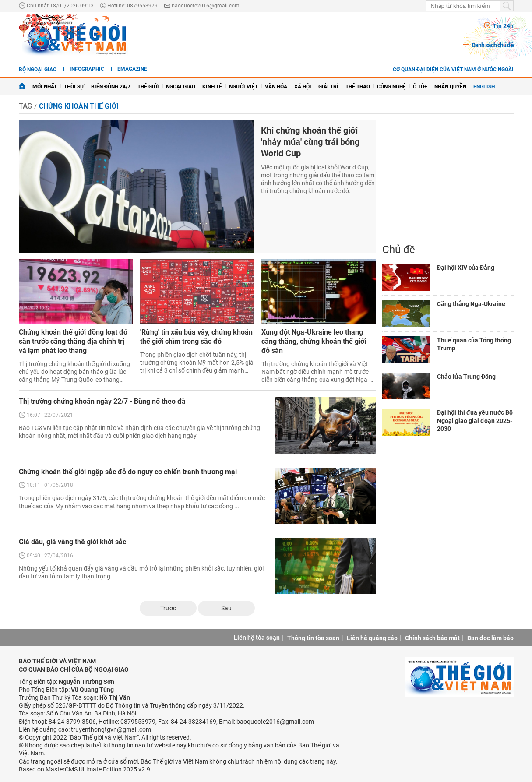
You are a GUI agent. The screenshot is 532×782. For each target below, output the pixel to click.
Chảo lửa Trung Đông (466, 377)
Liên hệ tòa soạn (257, 638)
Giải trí (328, 87)
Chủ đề (399, 250)
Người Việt (243, 87)
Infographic (87, 69)
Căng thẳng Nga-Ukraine (471, 304)
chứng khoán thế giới (79, 106)
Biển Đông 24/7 (111, 87)
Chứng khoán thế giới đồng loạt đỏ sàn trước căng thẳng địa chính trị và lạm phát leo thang (73, 341)
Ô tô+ (420, 87)
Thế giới (148, 87)
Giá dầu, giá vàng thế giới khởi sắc (72, 542)
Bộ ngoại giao (38, 70)
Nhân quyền (450, 87)
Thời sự (74, 87)
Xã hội (303, 87)
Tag (25, 106)
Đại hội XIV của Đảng (466, 268)
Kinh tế (212, 87)
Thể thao (358, 87)
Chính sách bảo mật (432, 638)
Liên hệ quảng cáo (372, 638)
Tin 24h (503, 26)
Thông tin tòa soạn (313, 638)
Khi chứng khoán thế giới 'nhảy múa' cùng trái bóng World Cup (310, 142)
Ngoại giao (181, 87)
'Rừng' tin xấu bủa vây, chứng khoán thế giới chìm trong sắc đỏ (196, 337)
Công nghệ (391, 87)
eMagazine (132, 69)
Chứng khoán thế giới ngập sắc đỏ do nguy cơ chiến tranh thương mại (128, 472)
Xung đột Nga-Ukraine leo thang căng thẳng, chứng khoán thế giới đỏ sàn (314, 341)
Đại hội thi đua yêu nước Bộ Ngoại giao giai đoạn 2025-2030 (475, 420)
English (484, 87)
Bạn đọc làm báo (490, 638)
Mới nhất (45, 87)
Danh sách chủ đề (493, 45)
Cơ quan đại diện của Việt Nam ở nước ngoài (453, 70)
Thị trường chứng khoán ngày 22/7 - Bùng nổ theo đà (102, 401)
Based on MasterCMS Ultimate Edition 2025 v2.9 (85, 769)
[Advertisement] (448, 182)
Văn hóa (276, 87)
